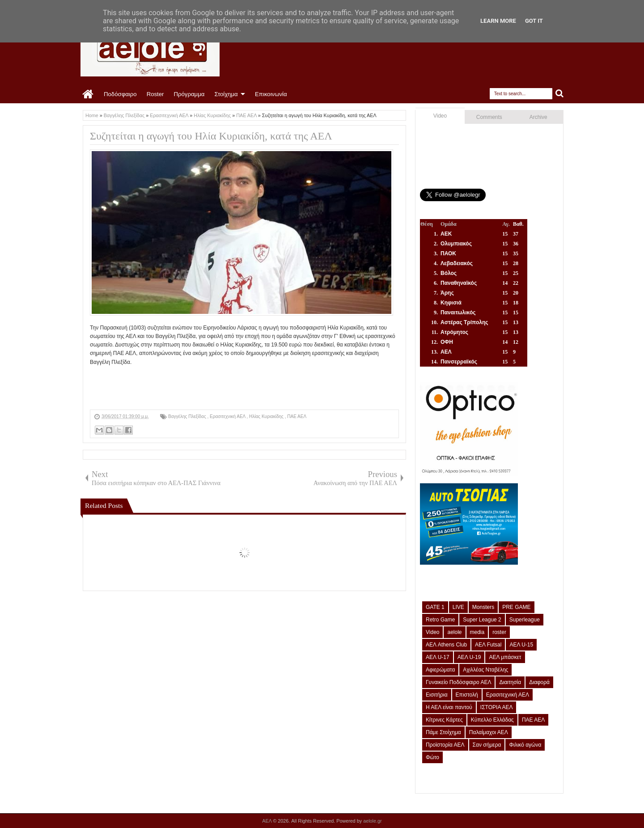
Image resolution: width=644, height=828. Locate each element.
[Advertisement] (253, 387)
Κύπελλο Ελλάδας (492, 720)
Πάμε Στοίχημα (443, 732)
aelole (454, 632)
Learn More (498, 21)
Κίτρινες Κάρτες (444, 720)
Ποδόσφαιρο (120, 94)
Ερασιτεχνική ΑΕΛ (228, 416)
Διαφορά (539, 682)
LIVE (458, 607)
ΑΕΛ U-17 (438, 657)
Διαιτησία (510, 682)
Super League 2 (482, 620)
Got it (534, 21)
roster (499, 632)
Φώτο (432, 757)
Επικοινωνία (271, 94)
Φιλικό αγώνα (525, 745)
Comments (489, 117)
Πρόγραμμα (189, 94)
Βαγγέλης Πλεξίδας (188, 416)
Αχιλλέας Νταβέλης (485, 670)
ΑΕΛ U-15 (521, 645)
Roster (155, 94)
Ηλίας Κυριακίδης (267, 416)
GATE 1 (435, 607)
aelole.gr (372, 821)
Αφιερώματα (440, 670)
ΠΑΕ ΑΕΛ (297, 416)
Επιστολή (467, 695)
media (477, 632)
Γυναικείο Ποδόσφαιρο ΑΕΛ (458, 682)
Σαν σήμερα (487, 745)
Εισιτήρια (437, 695)
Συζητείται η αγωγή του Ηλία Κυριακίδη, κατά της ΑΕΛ (211, 136)
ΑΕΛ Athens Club (446, 645)
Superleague (525, 620)
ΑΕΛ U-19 (469, 657)
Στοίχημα (226, 94)
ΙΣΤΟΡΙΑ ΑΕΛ (497, 707)
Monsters (483, 607)
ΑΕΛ (267, 821)
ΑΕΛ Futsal (488, 645)
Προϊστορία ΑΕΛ (445, 745)
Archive (538, 117)
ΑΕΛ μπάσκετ (505, 657)
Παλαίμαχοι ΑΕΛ (489, 732)
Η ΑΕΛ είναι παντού (449, 707)
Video (440, 116)
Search (560, 94)
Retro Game (440, 620)
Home (88, 94)
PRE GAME (516, 607)
